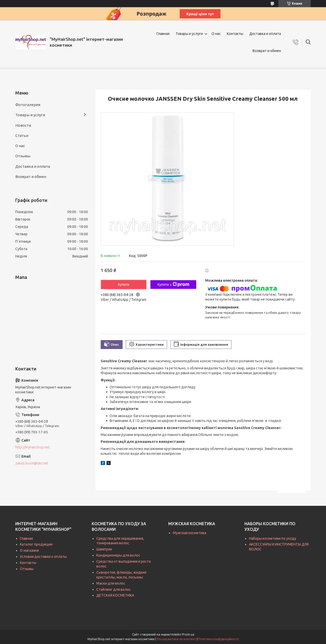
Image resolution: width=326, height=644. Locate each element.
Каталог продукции (36, 544)
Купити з (173, 285)
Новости (23, 125)
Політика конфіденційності (219, 639)
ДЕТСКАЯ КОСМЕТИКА (115, 595)
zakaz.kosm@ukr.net (32, 463)
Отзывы (23, 156)
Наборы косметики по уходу (273, 538)
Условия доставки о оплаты (43, 557)
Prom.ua (188, 634)
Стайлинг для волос (114, 589)
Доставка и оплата (265, 34)
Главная (163, 34)
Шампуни (104, 549)
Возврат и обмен (267, 51)
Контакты (235, 34)
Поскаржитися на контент (176, 639)
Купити (124, 285)
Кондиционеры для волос (118, 555)
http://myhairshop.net (32, 447)
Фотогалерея (28, 105)
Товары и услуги (189, 34)
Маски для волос (111, 583)
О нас (216, 34)
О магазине (29, 550)
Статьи (22, 136)
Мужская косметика (190, 533)
